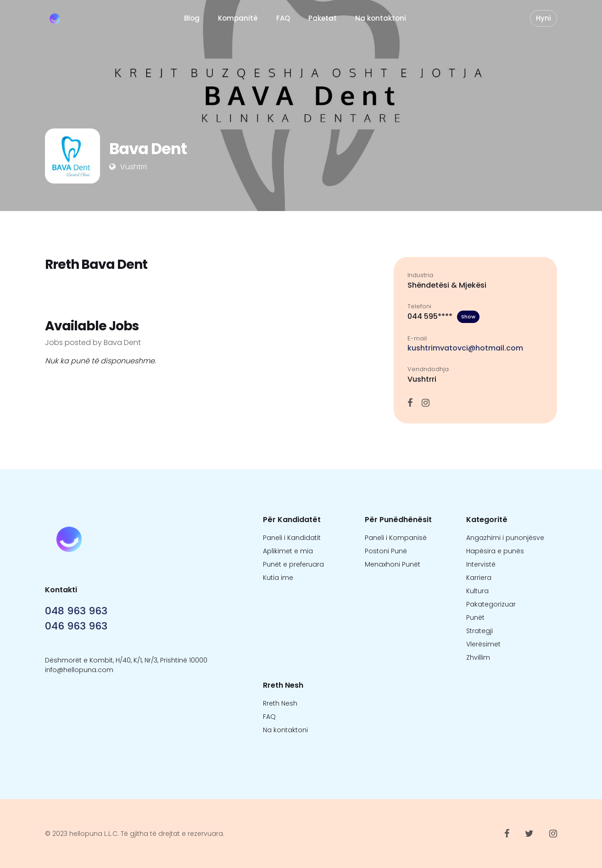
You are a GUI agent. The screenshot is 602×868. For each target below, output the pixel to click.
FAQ (283, 18)
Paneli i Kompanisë (396, 538)
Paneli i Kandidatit (292, 538)
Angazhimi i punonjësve (505, 538)
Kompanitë (238, 18)
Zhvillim (478, 657)
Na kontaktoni (381, 18)
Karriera (479, 578)
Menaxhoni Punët (393, 564)
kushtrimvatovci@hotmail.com (465, 348)
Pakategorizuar (491, 604)
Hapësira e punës (495, 551)
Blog (192, 18)
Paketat (323, 18)
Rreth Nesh (280, 703)
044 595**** (443, 317)
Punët (475, 618)
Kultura (477, 591)
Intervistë (481, 564)
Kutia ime (278, 578)
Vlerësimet (483, 644)
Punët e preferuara (293, 564)
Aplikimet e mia (288, 551)
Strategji (479, 631)
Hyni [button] (543, 18)
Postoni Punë (386, 551)
